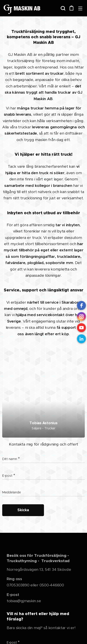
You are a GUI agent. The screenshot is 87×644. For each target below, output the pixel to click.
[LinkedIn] (81, 339)
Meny (80, 8)
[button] (62, 8)
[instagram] (81, 317)
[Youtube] (81, 328)
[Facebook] (81, 305)
